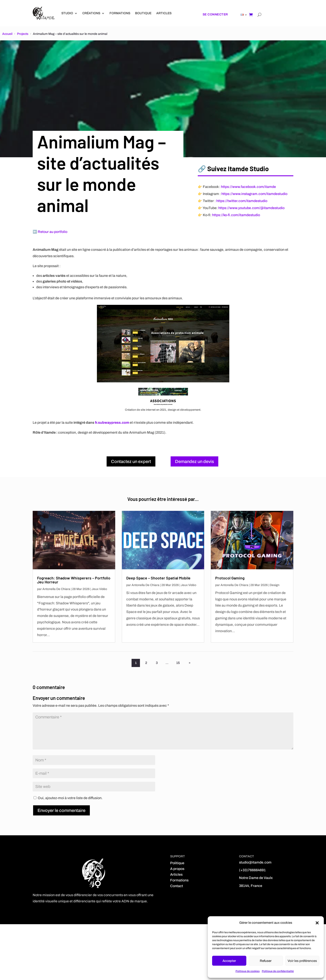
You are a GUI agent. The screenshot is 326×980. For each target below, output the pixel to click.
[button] (317, 923)
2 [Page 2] (146, 663)
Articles (164, 13)
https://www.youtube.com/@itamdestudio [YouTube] (251, 208)
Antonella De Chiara (56, 589)
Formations (120, 13)
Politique (177, 863)
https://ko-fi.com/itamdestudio (236, 215)
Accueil (7, 34)
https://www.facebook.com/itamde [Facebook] (248, 187)
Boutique (143, 13)
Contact (177, 886)
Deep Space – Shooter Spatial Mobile (158, 578)
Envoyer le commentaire (61, 810)
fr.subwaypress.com (112, 423)
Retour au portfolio (53, 232)
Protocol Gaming (230, 578)
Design (275, 585)
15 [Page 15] (178, 663)
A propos (177, 869)
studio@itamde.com (255, 862)
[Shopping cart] (251, 15)
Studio (67, 13)
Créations (91, 13)
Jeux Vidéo (99, 589)
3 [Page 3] (157, 663)
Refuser (266, 961)
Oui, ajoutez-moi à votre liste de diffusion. (68, 798)
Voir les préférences (302, 961)
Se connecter (215, 14)
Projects (23, 34)
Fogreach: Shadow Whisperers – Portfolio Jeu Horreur (74, 580)
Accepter (229, 961)
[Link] (44, 13)
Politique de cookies (248, 971)
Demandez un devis (194, 461)
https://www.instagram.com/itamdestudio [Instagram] (254, 194)
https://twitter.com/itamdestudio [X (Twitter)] (242, 201)
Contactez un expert (131, 461)
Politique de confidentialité (278, 971)
